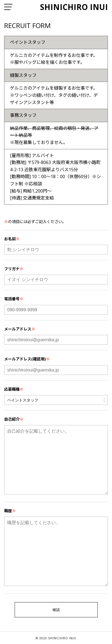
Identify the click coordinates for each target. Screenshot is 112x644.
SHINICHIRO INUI (74, 7)
